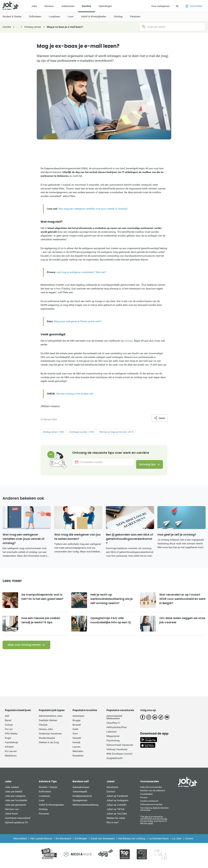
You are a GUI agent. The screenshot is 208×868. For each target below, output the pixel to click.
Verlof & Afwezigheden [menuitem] (94, 16)
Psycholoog (113, 744)
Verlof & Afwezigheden (51, 808)
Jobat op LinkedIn (116, 808)
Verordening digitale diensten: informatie (155, 812)
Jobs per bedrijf (14, 795)
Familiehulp (11, 745)
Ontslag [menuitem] (118, 16)
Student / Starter (48, 790)
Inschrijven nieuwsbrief (18, 821)
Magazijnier (113, 739)
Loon (42, 803)
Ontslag (43, 812)
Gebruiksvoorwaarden (151, 790)
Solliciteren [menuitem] (35, 16)
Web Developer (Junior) (119, 757)
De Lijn (9, 732)
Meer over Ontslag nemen (24, 648)
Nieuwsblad (20, 842)
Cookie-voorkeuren (149, 804)
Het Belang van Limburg (132, 842)
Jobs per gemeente (15, 808)
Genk (75, 732)
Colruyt (9, 728)
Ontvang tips (146, 464)
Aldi (7, 719)
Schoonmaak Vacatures (120, 748)
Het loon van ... (13, 812)
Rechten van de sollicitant (153, 794)
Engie (8, 741)
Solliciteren (45, 795)
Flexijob (43, 728)
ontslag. (129, 341)
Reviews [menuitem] (49, 6)
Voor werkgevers (160, 6)
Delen (160, 418)
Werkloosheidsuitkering (85, 808)
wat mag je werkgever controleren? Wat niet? (81, 272)
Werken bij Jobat (116, 821)
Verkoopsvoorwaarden (151, 807)
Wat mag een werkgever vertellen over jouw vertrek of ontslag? (93, 209)
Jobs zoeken (12, 790)
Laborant (111, 735)
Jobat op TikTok (116, 812)
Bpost (8, 723)
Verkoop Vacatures (117, 752)
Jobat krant (11, 817)
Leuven (77, 750)
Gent (75, 737)
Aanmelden (194, 6)
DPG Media (11, 737)
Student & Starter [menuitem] (12, 16)
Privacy (144, 801)
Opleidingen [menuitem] (105, 6)
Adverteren (112, 790)
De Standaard (63, 842)
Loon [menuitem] (71, 16)
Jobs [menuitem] (34, 6)
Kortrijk (76, 745)
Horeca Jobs (46, 732)
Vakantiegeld (80, 795)
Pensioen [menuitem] (135, 16)
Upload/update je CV (16, 826)
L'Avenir (189, 842)
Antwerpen (78, 719)
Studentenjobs (47, 741)
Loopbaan (44, 799)
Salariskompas (81, 790)
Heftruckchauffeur (117, 730)
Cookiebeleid (146, 797)
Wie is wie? (113, 826)
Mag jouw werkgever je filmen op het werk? (78, 321)
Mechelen (78, 754)
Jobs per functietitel (16, 803)
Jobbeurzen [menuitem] (68, 6)
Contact (111, 795)
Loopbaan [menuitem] (55, 16)
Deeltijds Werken (48, 723)
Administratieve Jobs (51, 719)
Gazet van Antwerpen (103, 842)
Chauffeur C (113, 726)
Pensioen (44, 817)
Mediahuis (11, 759)
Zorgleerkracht (114, 761)
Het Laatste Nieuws (41, 842)
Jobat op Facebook (117, 799)
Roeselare (78, 759)
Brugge (76, 723)
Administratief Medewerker (114, 720)
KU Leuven (11, 754)
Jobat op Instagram (117, 803)
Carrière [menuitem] (86, 6)
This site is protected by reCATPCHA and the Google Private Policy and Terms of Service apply (154, 823)
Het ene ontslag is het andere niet (75, 394)
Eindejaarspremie (82, 799)
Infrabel (9, 750)
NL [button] (177, 6)
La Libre (177, 842)
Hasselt (77, 741)
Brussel (77, 728)
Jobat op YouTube (117, 817)
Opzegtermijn (80, 803)
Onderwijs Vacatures (50, 737)
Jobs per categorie (15, 799)
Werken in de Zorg (49, 745)
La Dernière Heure (159, 842)
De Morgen (81, 842)
